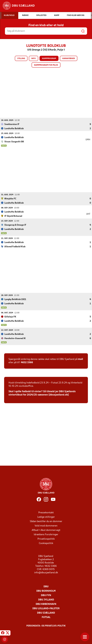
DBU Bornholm (46, 591)
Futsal (46, 617)
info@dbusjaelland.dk (46, 573)
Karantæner (69, 59)
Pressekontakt (46, 513)
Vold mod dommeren (46, 526)
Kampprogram (49, 59)
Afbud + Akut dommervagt (46, 530)
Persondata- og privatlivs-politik (46, 626)
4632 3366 (27, 362)
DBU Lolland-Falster (46, 608)
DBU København (46, 604)
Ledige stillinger (46, 517)
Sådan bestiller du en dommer (46, 521)
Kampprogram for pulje (46, 65)
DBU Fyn (46, 595)
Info (34, 59)
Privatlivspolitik (46, 539)
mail (80, 359)
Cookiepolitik (46, 543)
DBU (46, 587)
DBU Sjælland (46, 613)
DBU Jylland (46, 600)
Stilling (21, 59)
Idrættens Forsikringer (46, 534)
